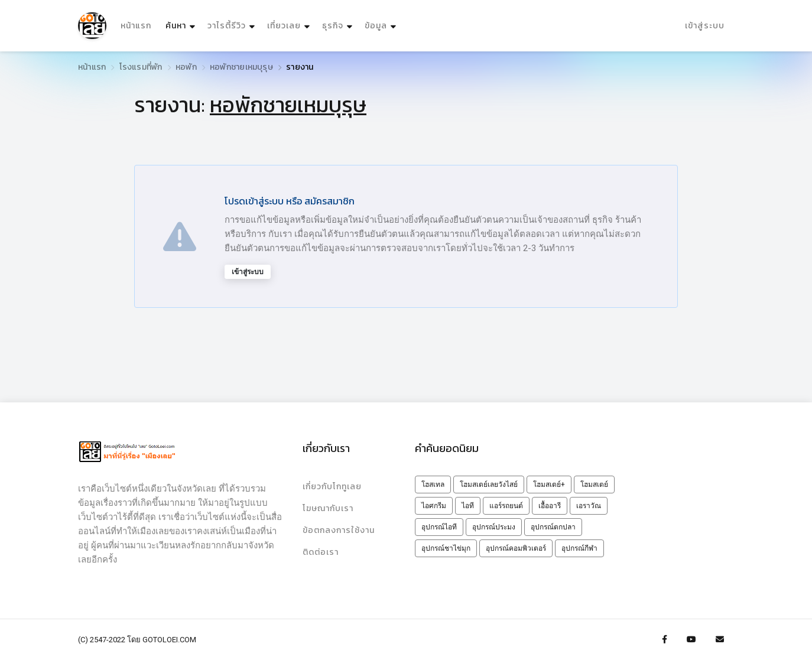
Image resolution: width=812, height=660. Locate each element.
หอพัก (186, 67)
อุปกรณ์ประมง (494, 527)
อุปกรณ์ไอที (439, 527)
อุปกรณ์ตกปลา (553, 527)
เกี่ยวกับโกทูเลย (332, 487)
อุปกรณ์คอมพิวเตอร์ (516, 548)
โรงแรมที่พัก (141, 67)
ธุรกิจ (333, 26)
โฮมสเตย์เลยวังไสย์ (489, 485)
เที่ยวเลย (284, 26)
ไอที (468, 506)
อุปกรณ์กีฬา (579, 548)
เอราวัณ (589, 506)
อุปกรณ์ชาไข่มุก (446, 548)
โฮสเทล (433, 485)
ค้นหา (182, 23)
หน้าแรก (136, 26)
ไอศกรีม (434, 506)
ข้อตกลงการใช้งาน (339, 530)
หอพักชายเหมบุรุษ (241, 67)
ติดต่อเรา (321, 552)
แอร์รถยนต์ (506, 506)
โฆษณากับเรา (328, 508)
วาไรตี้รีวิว (227, 26)
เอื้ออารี (550, 506)
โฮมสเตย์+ (549, 485)
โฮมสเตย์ (594, 485)
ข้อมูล (376, 26)
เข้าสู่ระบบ (705, 26)
